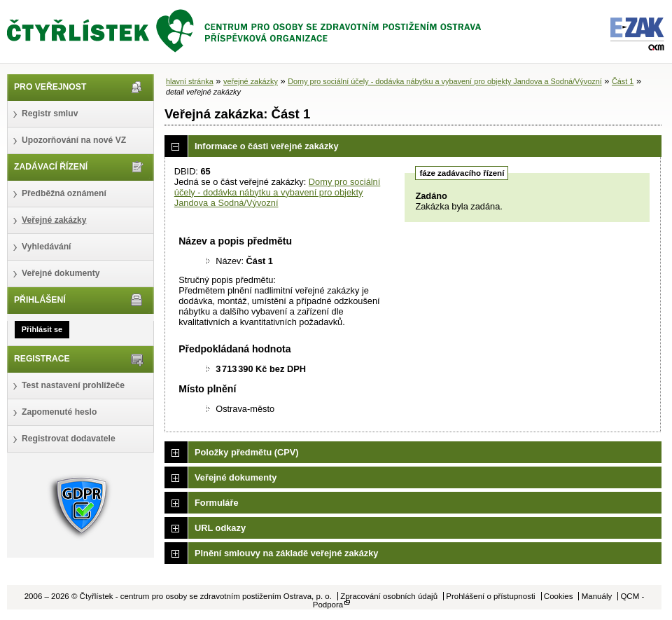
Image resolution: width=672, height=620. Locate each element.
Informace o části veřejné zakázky (267, 146)
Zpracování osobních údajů (389, 596)
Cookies (559, 596)
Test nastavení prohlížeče (73, 385)
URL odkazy (220, 528)
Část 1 (623, 81)
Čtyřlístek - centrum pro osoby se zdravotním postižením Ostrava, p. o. (245, 32)
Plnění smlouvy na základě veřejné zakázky (286, 553)
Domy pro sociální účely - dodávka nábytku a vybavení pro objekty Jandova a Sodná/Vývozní (445, 81)
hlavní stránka (190, 81)
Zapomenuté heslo (59, 412)
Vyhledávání (47, 247)
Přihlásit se (42, 329)
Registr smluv (50, 113)
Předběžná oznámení (64, 193)
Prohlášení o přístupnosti (490, 596)
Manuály (597, 596)
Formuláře (217, 503)
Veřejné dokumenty (61, 273)
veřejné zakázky (251, 81)
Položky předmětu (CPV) (247, 452)
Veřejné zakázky (54, 220)
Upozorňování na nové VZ (74, 140)
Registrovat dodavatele (69, 439)
